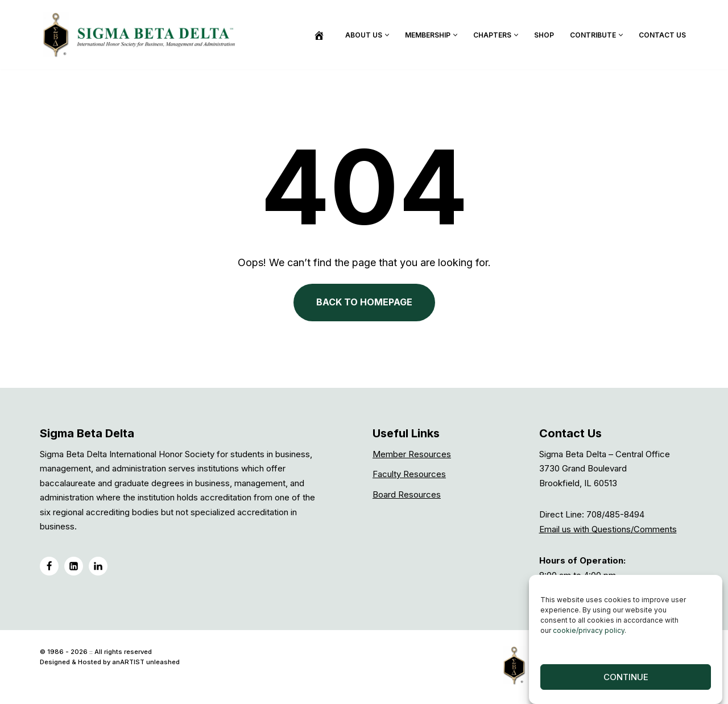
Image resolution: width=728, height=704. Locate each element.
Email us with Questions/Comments (608, 529)
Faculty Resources (409, 474)
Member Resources (412, 454)
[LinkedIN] (74, 566)
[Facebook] (49, 566)
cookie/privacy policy (589, 634)
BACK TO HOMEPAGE (364, 302)
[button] (387, 35)
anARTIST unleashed (146, 662)
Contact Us (662, 35)
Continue (626, 680)
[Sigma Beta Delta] (142, 35)
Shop (544, 35)
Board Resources (407, 494)
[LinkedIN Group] (98, 566)
